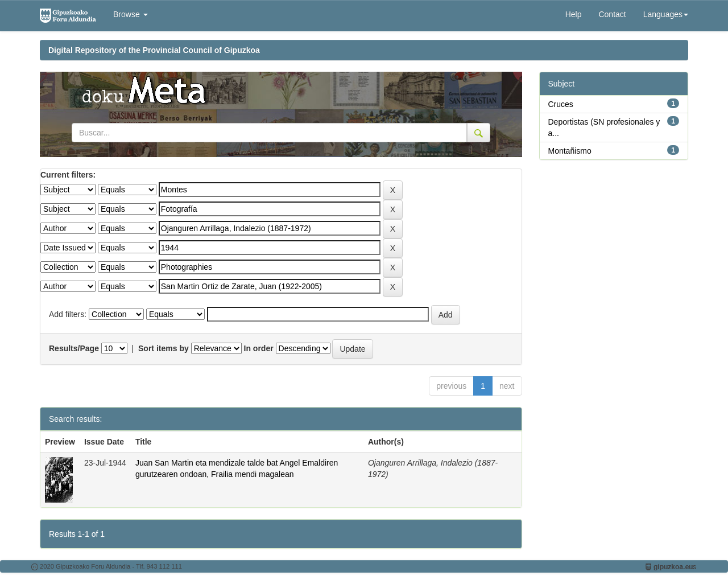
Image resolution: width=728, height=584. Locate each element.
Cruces (561, 104)
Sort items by (164, 348)
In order (259, 348)
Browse (131, 14)
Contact (612, 14)
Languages (666, 14)
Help (574, 14)
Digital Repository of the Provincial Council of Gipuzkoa (154, 50)
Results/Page (74, 348)
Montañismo (570, 151)
